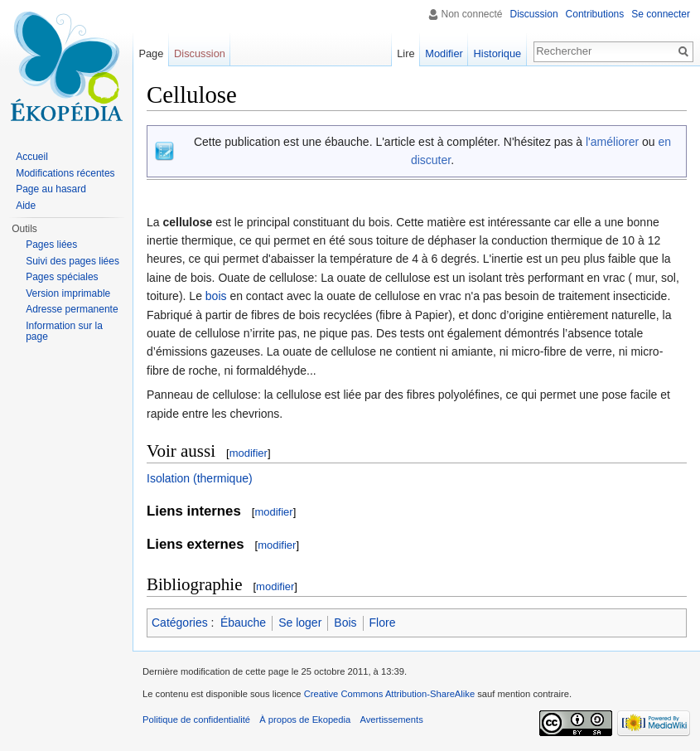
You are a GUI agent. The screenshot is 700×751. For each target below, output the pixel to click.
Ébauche (243, 623)
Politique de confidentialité (196, 720)
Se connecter (661, 14)
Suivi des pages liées (72, 261)
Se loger (300, 623)
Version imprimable (68, 293)
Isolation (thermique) (200, 478)
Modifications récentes (65, 173)
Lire (406, 53)
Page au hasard (51, 189)
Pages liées (51, 245)
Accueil (32, 157)
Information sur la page (64, 332)
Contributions (595, 14)
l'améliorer (612, 142)
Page (151, 53)
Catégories (180, 623)
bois (216, 296)
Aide (26, 206)
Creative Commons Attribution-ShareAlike (389, 694)
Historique (498, 53)
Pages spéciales (62, 277)
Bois (345, 623)
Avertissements (391, 720)
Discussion (534, 14)
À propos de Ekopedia (305, 720)
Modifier (444, 53)
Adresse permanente (72, 309)
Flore (383, 623)
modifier (249, 453)
